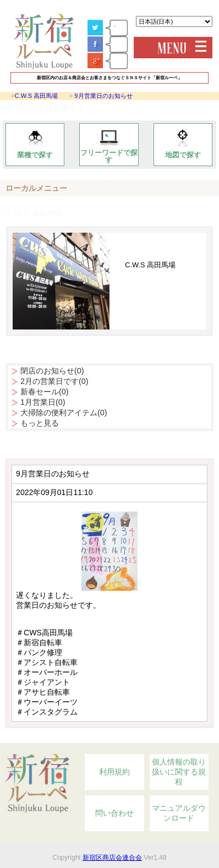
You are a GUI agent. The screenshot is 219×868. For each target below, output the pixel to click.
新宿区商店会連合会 (112, 858)
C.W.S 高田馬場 (37, 96)
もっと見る (40, 423)
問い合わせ (114, 813)
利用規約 (114, 772)
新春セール (45, 392)
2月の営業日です (54, 381)
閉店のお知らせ (52, 371)
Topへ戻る (181, 737)
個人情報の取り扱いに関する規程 (179, 771)
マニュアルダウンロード (179, 813)
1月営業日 (43, 402)
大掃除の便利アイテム (64, 413)
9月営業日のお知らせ (103, 96)
